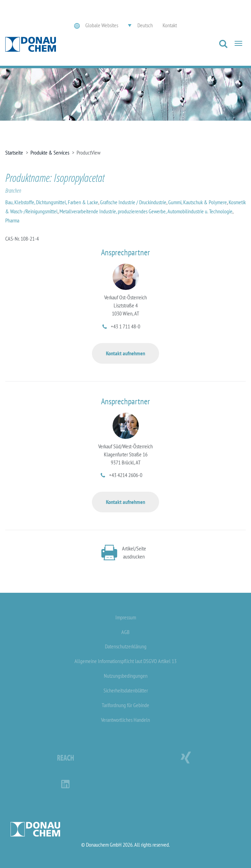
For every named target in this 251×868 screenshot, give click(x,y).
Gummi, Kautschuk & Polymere (198, 202)
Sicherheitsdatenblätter (126, 690)
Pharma (12, 220)
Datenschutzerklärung (126, 646)
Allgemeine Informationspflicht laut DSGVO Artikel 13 (125, 661)
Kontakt (170, 25)
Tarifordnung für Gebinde (125, 705)
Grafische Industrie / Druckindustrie (133, 202)
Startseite (14, 152)
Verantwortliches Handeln (125, 720)
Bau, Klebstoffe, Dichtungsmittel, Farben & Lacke (52, 202)
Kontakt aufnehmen (125, 353)
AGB (125, 632)
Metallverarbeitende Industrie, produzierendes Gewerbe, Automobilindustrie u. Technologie (146, 211)
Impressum (126, 617)
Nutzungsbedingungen (126, 676)
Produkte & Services (50, 152)
